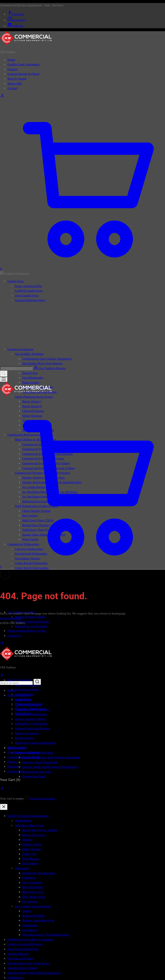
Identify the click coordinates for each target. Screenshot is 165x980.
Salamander (30, 925)
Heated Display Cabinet (30, 617)
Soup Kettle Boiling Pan (23, 949)
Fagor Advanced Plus (29, 286)
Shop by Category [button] (19, 695)
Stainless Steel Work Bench (40, 762)
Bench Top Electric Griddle (40, 830)
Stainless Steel (24, 738)
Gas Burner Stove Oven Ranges (42, 363)
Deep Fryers (30, 373)
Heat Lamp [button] (22, 868)
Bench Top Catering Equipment (35, 743)
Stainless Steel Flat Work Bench (28, 963)
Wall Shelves (16, 978)
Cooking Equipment (28, 705)
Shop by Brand (17, 79)
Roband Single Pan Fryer (38, 920)
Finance (13, 69)
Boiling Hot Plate (34, 916)
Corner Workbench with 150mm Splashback (51, 757)
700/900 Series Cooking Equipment (30, 939)
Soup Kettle (30, 930)
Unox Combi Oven (27, 295)
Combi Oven (23, 700)
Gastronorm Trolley (20, 958)
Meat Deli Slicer (33, 887)
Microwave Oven (33, 892)
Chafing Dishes (32, 844)
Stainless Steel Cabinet (22, 968)
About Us (13, 766)
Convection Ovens (27, 689)
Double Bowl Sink (34, 776)
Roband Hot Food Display (31, 626)
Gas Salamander (33, 378)
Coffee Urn (29, 854)
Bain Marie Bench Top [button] (29, 825)
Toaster (27, 911)
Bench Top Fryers (34, 835)
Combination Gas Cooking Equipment (47, 359)
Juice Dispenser (32, 882)
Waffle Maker (23, 821)
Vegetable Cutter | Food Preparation (46, 935)
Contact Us (15, 635)
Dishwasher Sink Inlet (37, 772)
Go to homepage (11, 618)
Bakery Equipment (27, 733)
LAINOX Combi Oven (29, 291)
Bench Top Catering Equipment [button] (28, 816)
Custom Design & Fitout (23, 74)
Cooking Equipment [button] (20, 349)
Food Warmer (31, 859)
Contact (13, 88)
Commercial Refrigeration (32, 709)
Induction (29, 878)
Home (11, 60)
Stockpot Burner (18, 954)
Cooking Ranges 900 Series (25, 944)
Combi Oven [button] (15, 281)
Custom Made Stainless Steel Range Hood (50, 767)
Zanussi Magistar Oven (30, 300)
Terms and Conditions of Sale (27, 631)
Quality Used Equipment (24, 64)
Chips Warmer (32, 849)
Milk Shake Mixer (34, 897)
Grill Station (30, 863)
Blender (27, 840)
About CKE (15, 83)
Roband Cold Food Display (32, 622)
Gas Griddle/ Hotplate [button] (29, 354)
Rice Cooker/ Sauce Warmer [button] (33, 906)
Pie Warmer (30, 901)
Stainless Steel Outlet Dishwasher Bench (34, 973)
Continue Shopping (42, 798)
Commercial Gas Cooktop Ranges (44, 368)
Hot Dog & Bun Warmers (39, 873)
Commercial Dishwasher (31, 714)
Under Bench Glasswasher (32, 568)
